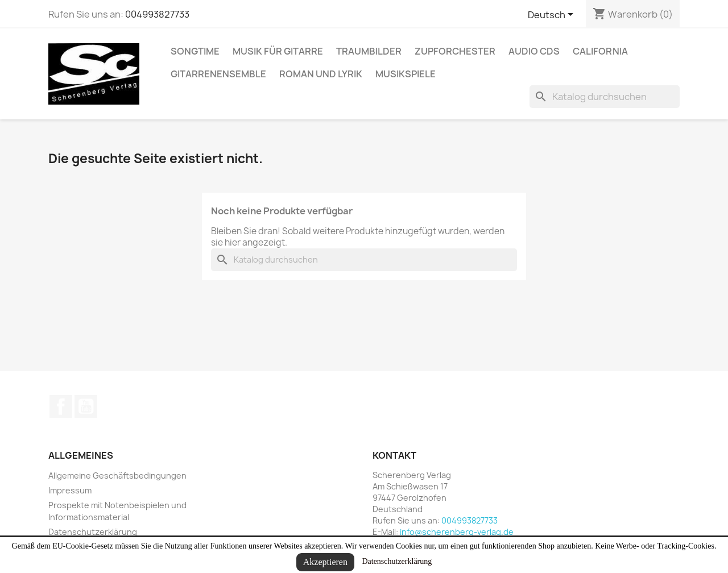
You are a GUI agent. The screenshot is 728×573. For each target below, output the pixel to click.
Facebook (61, 406)
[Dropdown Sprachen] (553, 15)
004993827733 (157, 14)
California (600, 51)
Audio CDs (534, 51)
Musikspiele (406, 74)
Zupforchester (455, 51)
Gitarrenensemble (218, 74)
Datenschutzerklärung (397, 561)
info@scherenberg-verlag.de (457, 532)
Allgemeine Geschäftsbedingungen (117, 476)
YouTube (86, 406)
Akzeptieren (325, 562)
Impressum (70, 490)
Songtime (195, 51)
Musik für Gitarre (278, 51)
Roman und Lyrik (321, 74)
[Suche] (605, 97)
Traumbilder (369, 51)
